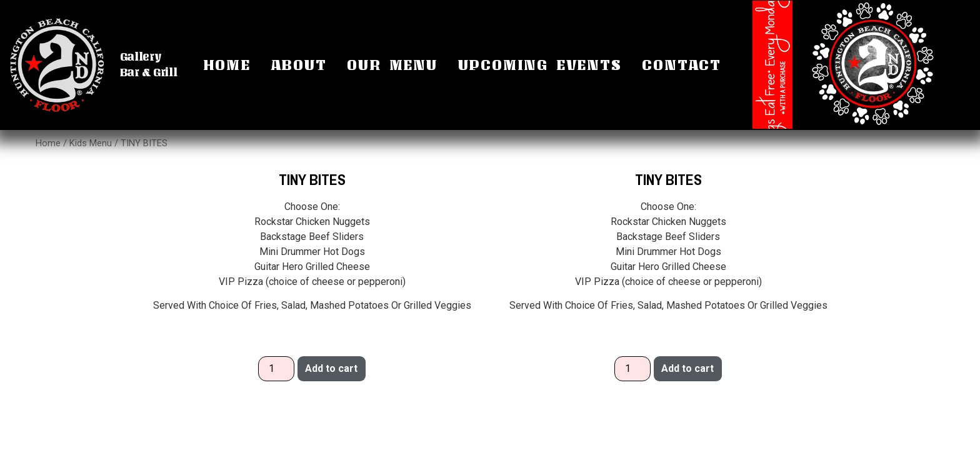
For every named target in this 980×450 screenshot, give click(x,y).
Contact (682, 65)
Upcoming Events (540, 65)
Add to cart (331, 368)
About (299, 65)
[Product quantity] (276, 369)
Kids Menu (91, 143)
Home (227, 65)
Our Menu (392, 65)
